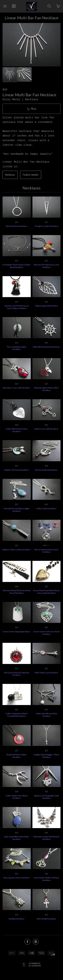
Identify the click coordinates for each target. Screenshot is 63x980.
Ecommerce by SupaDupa (35, 965)
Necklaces (10, 175)
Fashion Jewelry (31, 175)
